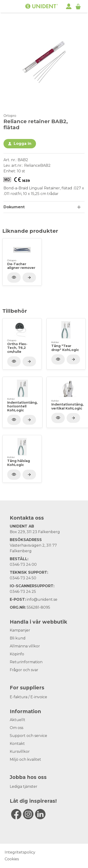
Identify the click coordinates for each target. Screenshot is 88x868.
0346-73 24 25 (23, 592)
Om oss (16, 728)
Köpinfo (17, 654)
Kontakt (17, 744)
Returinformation (26, 662)
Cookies (12, 859)
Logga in (23, 144)
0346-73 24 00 (23, 564)
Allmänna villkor (25, 646)
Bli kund (18, 638)
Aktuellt (18, 720)
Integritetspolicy (20, 852)
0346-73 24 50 (23, 578)
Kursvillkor (20, 752)
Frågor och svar (24, 670)
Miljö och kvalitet (25, 759)
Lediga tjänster (24, 786)
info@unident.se (42, 599)
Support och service (28, 736)
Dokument (14, 207)
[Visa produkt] (29, 278)
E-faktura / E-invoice (28, 697)
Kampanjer (20, 630)
